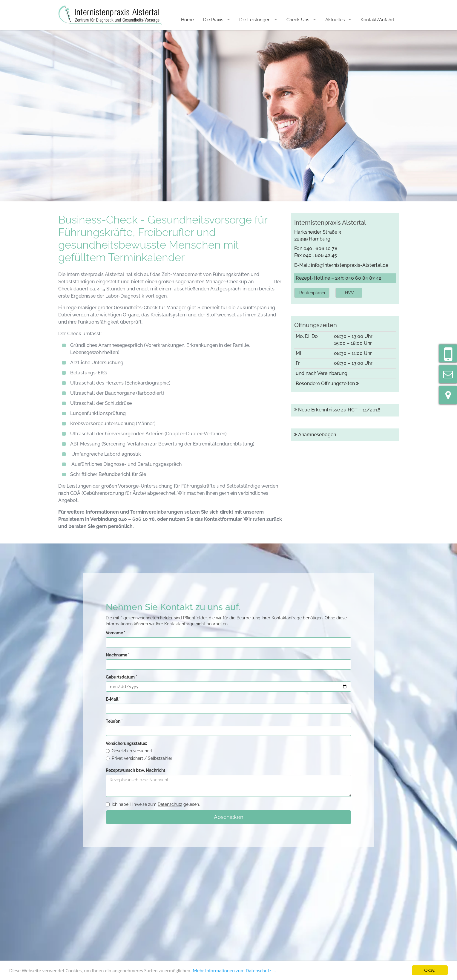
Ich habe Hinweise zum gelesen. (153, 804)
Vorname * (116, 633)
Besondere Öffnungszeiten (327, 383)
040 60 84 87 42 (363, 278)
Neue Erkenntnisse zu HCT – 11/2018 (337, 410)
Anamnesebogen (315, 435)
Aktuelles (335, 20)
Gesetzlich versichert (129, 751)
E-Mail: (303, 265)
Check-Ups (298, 20)
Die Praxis (213, 20)
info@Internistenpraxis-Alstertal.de (350, 265)
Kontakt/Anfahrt (377, 20)
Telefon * (114, 721)
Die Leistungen (255, 20)
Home (187, 20)
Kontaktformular (223, 519)
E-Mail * (113, 699)
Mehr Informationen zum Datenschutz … (234, 971)
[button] (312, 293)
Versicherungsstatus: (126, 743)
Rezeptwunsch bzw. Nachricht (135, 770)
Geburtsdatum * (121, 677)
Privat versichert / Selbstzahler (139, 758)
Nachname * (118, 655)
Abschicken (229, 817)
